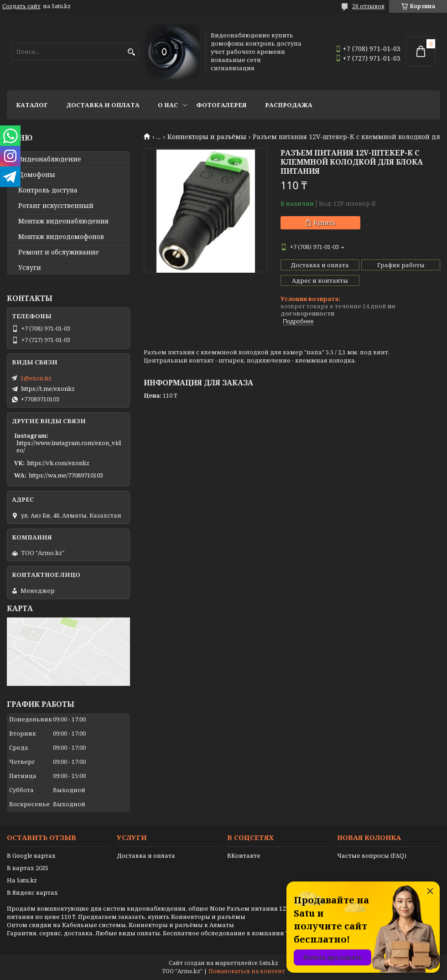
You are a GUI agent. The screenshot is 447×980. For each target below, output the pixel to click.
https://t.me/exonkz (48, 389)
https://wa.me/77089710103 (66, 475)
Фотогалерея (221, 105)
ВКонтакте (244, 856)
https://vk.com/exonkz (58, 463)
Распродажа (289, 105)
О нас (168, 105)
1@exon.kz (36, 378)
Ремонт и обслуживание (59, 252)
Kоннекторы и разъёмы (207, 137)
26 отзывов (368, 6)
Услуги (30, 268)
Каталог (32, 105)
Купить (325, 223)
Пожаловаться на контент (247, 971)
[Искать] (131, 52)
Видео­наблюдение (50, 159)
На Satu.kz (22, 880)
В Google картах (31, 856)
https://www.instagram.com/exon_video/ (69, 446)
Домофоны (37, 175)
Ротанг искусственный (56, 206)
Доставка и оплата (103, 105)
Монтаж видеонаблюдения (63, 221)
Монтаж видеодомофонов (61, 237)
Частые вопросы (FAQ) (372, 856)
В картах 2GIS (28, 868)
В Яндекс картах (32, 892)
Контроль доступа (48, 190)
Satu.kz (269, 963)
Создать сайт (21, 6)
